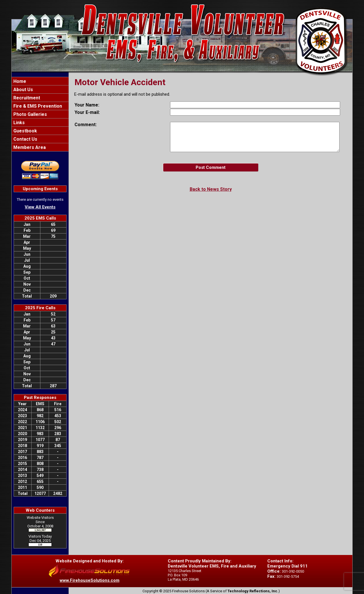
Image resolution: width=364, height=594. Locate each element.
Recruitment (26, 98)
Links (18, 123)
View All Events (40, 207)
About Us (23, 90)
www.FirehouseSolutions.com (90, 580)
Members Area (29, 147)
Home (19, 81)
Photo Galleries (30, 114)
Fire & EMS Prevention (37, 106)
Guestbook (25, 131)
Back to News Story (211, 189)
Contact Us (25, 139)
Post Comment (211, 167)
